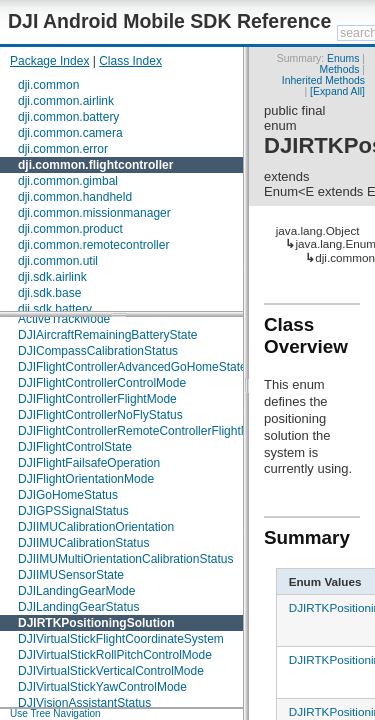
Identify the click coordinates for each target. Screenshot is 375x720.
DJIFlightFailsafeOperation (89, 463)
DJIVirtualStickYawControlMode (102, 687)
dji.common (48, 85)
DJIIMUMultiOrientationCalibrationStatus (125, 559)
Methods (340, 69)
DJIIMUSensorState (71, 575)
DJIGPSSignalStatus (73, 511)
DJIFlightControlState (75, 447)
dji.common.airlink (66, 101)
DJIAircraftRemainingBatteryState (107, 335)
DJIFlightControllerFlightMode (97, 399)
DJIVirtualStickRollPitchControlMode (115, 655)
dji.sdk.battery (55, 309)
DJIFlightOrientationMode (86, 479)
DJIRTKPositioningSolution (96, 623)
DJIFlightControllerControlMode (102, 383)
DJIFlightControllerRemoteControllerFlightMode (144, 431)
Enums (343, 58)
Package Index (49, 61)
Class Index (130, 61)
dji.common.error (63, 149)
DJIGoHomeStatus (68, 495)
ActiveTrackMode (64, 319)
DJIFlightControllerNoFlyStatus (100, 415)
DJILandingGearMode (76, 591)
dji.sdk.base (49, 293)
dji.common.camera (70, 133)
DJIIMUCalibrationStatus (83, 543)
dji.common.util (58, 261)
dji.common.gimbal (68, 181)
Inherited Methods (323, 80)
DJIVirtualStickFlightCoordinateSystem (121, 639)
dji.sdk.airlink (52, 277)
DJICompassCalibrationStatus (98, 351)
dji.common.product (70, 229)
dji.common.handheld (75, 197)
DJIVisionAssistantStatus (84, 703)
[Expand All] (337, 91)
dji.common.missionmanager (94, 213)
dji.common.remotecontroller (93, 245)
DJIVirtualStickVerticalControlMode (111, 671)
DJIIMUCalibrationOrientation (96, 527)
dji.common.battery (68, 117)
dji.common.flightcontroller (95, 165)
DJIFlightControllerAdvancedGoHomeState (132, 367)
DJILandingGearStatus (78, 607)
